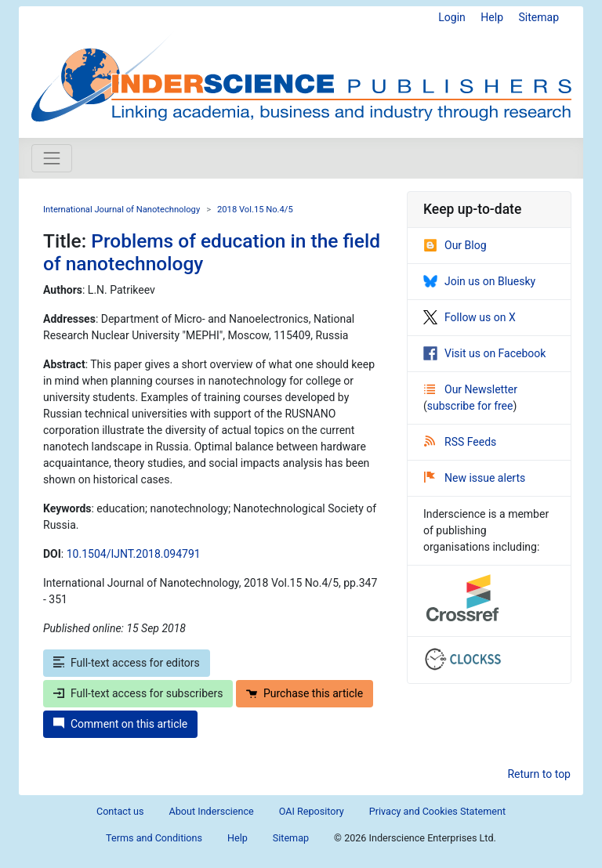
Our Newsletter (471, 389)
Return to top (539, 774)
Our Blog (455, 245)
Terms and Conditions (154, 838)
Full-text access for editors (127, 663)
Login (452, 17)
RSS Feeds (460, 442)
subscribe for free (470, 406)
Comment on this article (120, 724)
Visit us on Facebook (484, 353)
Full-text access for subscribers (138, 693)
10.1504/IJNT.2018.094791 (134, 554)
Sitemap (539, 17)
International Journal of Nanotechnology (121, 210)
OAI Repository (312, 811)
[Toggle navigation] (52, 158)
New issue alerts (475, 478)
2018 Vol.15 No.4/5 (255, 210)
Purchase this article (305, 693)
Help (492, 17)
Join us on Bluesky (479, 281)
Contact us (120, 811)
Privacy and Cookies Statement (437, 811)
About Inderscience (212, 811)
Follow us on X (470, 317)
